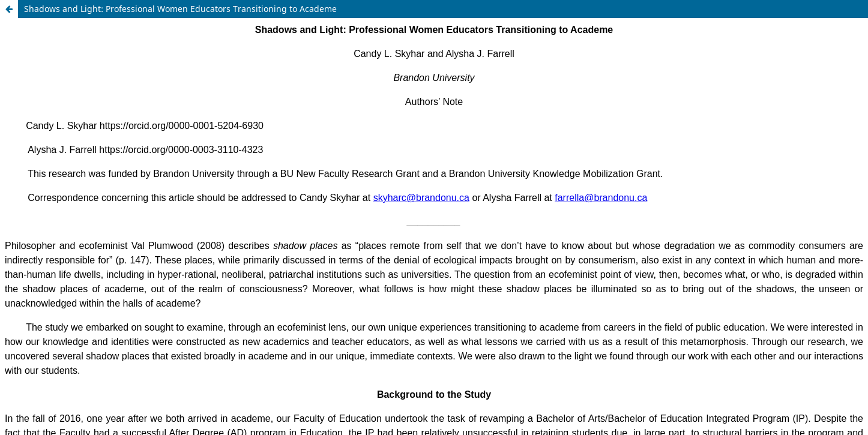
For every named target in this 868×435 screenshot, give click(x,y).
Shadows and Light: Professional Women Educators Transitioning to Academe (180, 9)
